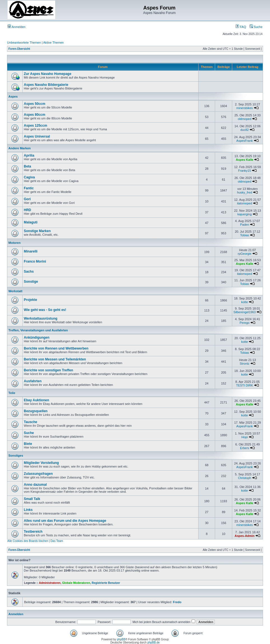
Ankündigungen (37, 338)
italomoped (245, 203)
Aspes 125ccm (35, 126)
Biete (28, 444)
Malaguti (31, 222)
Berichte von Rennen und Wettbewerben (56, 348)
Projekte (30, 300)
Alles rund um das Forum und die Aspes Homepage (65, 521)
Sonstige (31, 282)
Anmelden (17, 27)
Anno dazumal (35, 485)
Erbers (245, 448)
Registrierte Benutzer (106, 583)
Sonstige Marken (37, 231)
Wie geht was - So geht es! (45, 310)
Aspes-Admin (245, 536)
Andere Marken (19, 148)
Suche (256, 27)
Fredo (177, 602)
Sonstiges (16, 456)
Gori (27, 199)
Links (28, 510)
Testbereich (33, 532)
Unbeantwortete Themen (24, 43)
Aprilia (29, 155)
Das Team (57, 541)
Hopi (245, 437)
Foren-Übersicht (19, 49)
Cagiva (29, 177)
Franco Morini (35, 261)
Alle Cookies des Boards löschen (28, 541)
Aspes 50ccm (35, 104)
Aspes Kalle (245, 160)
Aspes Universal (37, 136)
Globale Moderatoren (76, 583)
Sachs (29, 272)
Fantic (29, 188)
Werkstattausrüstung (41, 319)
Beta (27, 166)
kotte (245, 302)
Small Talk (32, 499)
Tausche (31, 422)
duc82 (245, 130)
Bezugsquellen (36, 411)
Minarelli (31, 251)
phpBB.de (153, 642)
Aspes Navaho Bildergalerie (46, 85)
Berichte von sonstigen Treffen (48, 370)
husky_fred (245, 192)
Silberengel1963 (245, 312)
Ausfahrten (33, 381)
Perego (244, 323)
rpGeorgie (245, 254)
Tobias (245, 235)
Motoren (14, 243)
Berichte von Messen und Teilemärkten (55, 359)
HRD (27, 210)
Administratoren (50, 583)
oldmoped (245, 119)
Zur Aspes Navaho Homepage (48, 74)
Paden (245, 225)
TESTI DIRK (245, 385)
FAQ (241, 27)
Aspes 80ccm (35, 115)
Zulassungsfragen (38, 474)
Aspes (13, 96)
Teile (12, 393)
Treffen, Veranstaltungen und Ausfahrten (38, 330)
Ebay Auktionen (36, 400)
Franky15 (245, 171)
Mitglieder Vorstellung (41, 463)
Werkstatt (15, 291)
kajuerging (245, 214)
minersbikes (245, 108)
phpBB (121, 639)
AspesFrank (245, 141)
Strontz (245, 364)
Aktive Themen (53, 43)
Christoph (245, 478)
